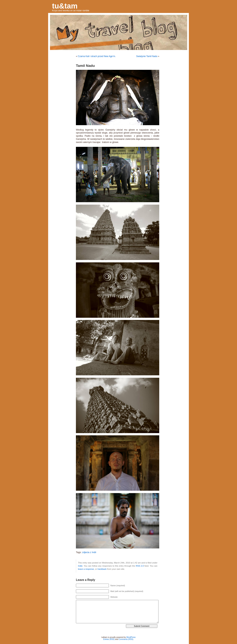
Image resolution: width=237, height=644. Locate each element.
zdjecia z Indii (89, 552)
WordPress (131, 637)
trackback (102, 569)
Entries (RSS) (109, 639)
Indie (80, 566)
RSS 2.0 (140, 566)
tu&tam (65, 6)
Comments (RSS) (126, 639)
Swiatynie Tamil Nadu (147, 56)
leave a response (86, 569)
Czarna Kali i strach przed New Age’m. (97, 56)
